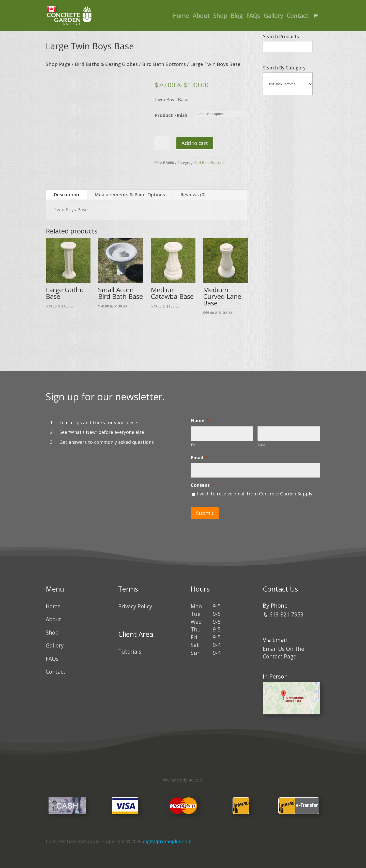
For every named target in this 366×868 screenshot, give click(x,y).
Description (66, 195)
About (201, 17)
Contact (297, 17)
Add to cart (195, 143)
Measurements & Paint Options (130, 195)
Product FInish (171, 115)
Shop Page (58, 64)
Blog (237, 17)
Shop (220, 17)
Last (262, 445)
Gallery (273, 17)
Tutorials (130, 651)
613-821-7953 (283, 614)
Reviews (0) (193, 195)
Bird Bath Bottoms (164, 64)
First (195, 445)
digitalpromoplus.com (167, 841)
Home (181, 17)
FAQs (253, 17)
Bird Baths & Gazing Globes (106, 64)
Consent (202, 485)
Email (199, 458)
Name (200, 421)
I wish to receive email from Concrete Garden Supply (255, 494)
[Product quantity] (162, 143)
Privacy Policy (135, 606)
